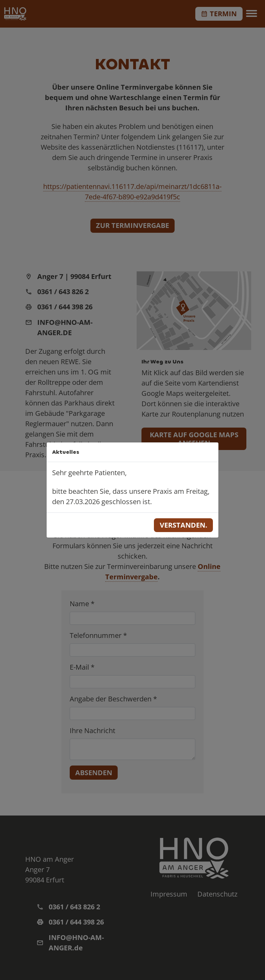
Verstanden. (184, 525)
